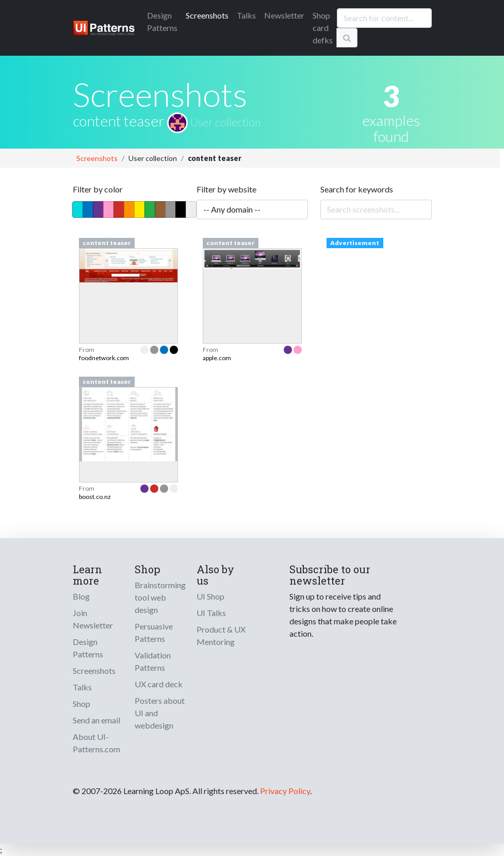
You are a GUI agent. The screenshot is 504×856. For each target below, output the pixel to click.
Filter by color (98, 189)
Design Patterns (88, 648)
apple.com (217, 358)
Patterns (162, 21)
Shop (82, 704)
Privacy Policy (285, 791)
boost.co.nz (95, 497)
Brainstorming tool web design (160, 597)
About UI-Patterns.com (96, 743)
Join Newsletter (93, 619)
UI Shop (210, 596)
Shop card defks (323, 28)
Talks (246, 15)
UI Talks (211, 613)
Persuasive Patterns (154, 632)
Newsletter (284, 15)
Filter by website (226, 189)
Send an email (96, 720)
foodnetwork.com (104, 358)
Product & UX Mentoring (221, 635)
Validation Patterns (153, 661)
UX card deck (159, 684)
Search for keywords (357, 189)
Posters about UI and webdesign (160, 713)
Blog (81, 596)
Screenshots (207, 15)
